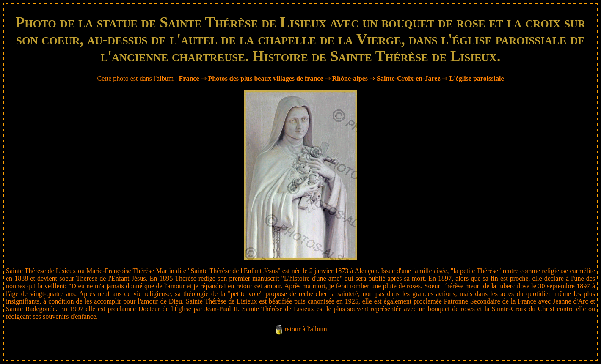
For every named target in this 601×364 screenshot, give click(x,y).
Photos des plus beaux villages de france (266, 78)
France (189, 78)
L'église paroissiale (476, 78)
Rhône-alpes (350, 78)
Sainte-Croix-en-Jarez (408, 78)
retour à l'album (306, 329)
